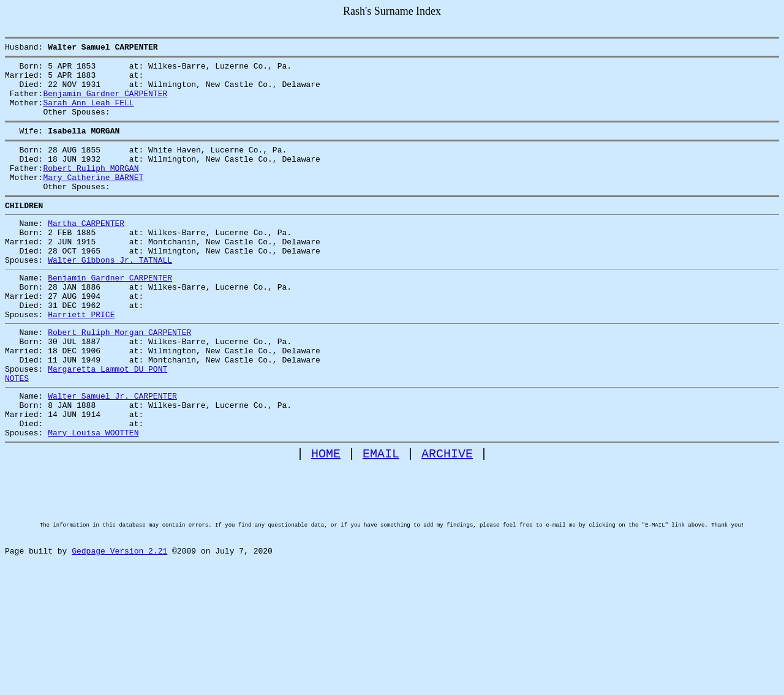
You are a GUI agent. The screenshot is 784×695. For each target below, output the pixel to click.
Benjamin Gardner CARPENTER (105, 102)
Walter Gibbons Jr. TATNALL (110, 295)
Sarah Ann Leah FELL (88, 113)
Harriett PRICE (81, 358)
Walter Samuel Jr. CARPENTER (112, 453)
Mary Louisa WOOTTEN (93, 497)
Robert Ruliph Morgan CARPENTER (119, 378)
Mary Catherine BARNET (93, 199)
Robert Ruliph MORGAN (91, 188)
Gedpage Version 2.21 (119, 637)
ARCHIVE (447, 520)
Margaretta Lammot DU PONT (107, 422)
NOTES (17, 433)
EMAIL (381, 520)
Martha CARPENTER (86, 250)
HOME (326, 520)
